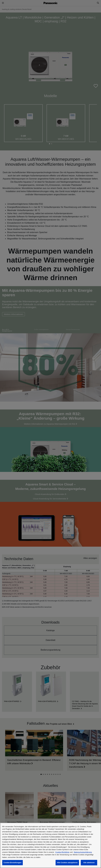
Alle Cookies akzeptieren (67, 863)
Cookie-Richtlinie (62, 852)
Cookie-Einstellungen (13, 863)
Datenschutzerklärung (83, 852)
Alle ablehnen (89, 863)
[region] (50, 845)
